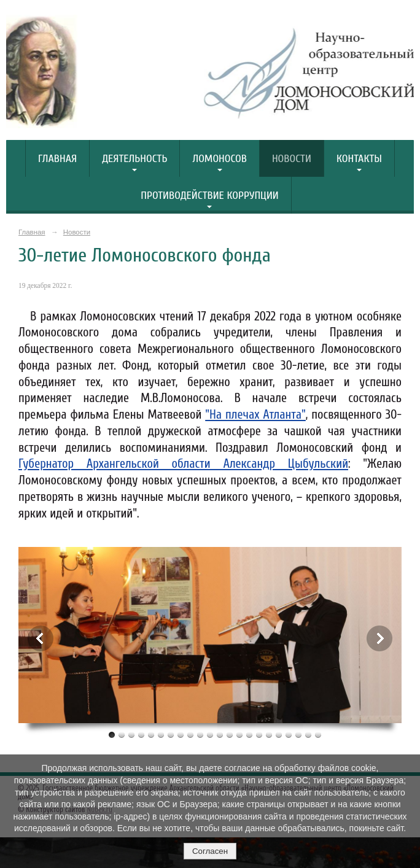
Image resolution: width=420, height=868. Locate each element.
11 (210, 734)
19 (289, 734)
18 (279, 734)
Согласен (210, 851)
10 (200, 734)
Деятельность (134, 159)
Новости (292, 159)
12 (220, 734)
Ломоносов (219, 159)
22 (318, 734)
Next (379, 638)
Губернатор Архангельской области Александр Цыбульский (183, 464)
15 (249, 734)
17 (269, 734)
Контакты (359, 159)
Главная (57, 159)
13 (230, 734)
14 (239, 734)
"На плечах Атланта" (255, 415)
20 (298, 734)
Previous (41, 638)
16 (259, 734)
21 (308, 734)
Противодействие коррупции (210, 196)
